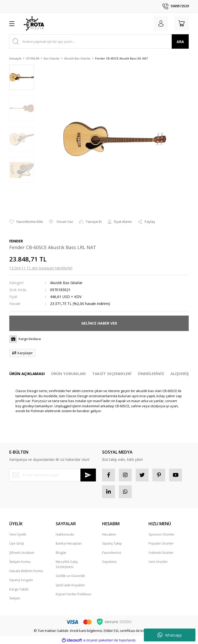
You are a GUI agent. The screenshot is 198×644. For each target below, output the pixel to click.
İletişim (15, 598)
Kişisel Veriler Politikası (73, 594)
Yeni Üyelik (18, 534)
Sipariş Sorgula (21, 580)
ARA (180, 42)
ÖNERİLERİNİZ (151, 374)
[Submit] (88, 475)
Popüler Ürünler (161, 543)
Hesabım (109, 534)
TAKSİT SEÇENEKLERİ (112, 374)
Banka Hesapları (69, 543)
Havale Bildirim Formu (26, 571)
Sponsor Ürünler (162, 534)
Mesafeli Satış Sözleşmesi (67, 564)
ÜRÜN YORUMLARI (68, 374)
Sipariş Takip (112, 543)
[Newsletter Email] (53, 475)
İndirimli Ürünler (161, 553)
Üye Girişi (17, 543)
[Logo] (34, 23)
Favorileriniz (112, 553)
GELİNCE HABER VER (99, 323)
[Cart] (181, 23)
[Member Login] (161, 23)
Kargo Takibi (19, 589)
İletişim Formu (20, 562)
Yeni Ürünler (158, 562)
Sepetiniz (109, 562)
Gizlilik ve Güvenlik (70, 576)
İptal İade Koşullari (70, 585)
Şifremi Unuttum (22, 553)
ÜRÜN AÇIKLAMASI (27, 374)
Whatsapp (170, 635)
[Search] (99, 41)
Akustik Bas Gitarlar (66, 283)
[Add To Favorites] (26, 222)
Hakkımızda (65, 534)
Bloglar (61, 553)
